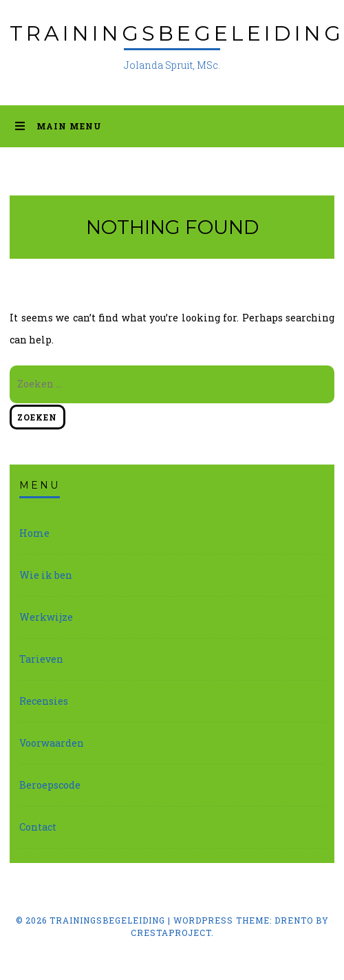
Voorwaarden (52, 743)
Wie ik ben (46, 575)
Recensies (44, 701)
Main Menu (58, 126)
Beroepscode (50, 785)
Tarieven (41, 659)
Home (34, 533)
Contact (38, 827)
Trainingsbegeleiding (177, 33)
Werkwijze (46, 617)
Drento (294, 920)
